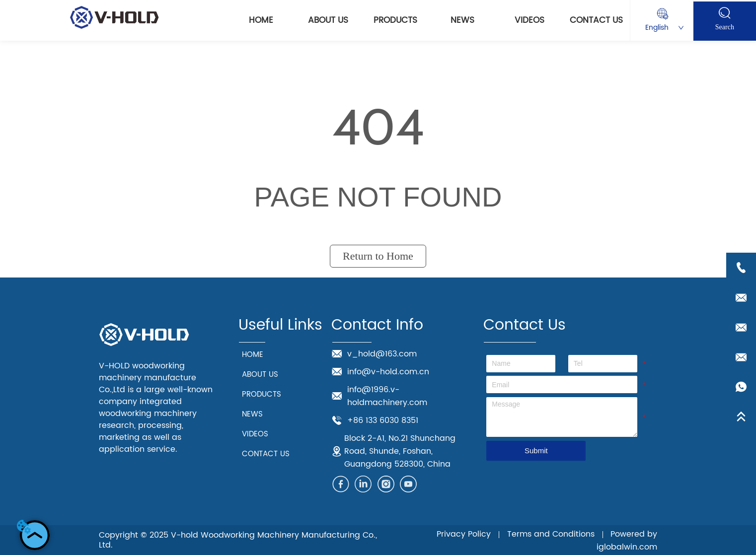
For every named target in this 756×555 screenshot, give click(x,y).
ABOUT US (328, 20)
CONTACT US (596, 20)
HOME (261, 20)
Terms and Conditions (551, 534)
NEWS (462, 20)
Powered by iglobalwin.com (627, 541)
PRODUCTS (395, 20)
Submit (536, 451)
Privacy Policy (464, 534)
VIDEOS (529, 20)
